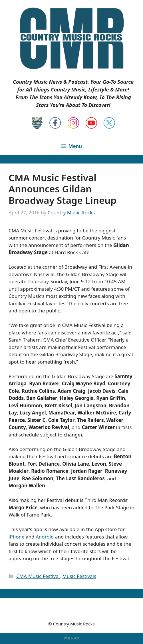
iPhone (17, 537)
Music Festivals (79, 576)
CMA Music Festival (38, 576)
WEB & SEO (71, 638)
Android (45, 537)
